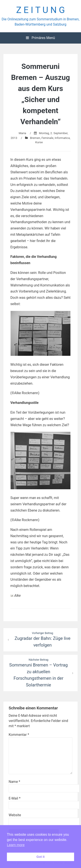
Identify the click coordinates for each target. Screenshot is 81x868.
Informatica (62, 138)
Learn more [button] (16, 845)
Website (15, 815)
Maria (22, 133)
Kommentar (19, 735)
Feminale (47, 138)
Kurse (39, 142)
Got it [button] (41, 857)
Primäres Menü (40, 38)
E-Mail (15, 798)
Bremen (35, 138)
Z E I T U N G (41, 10)
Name (14, 782)
